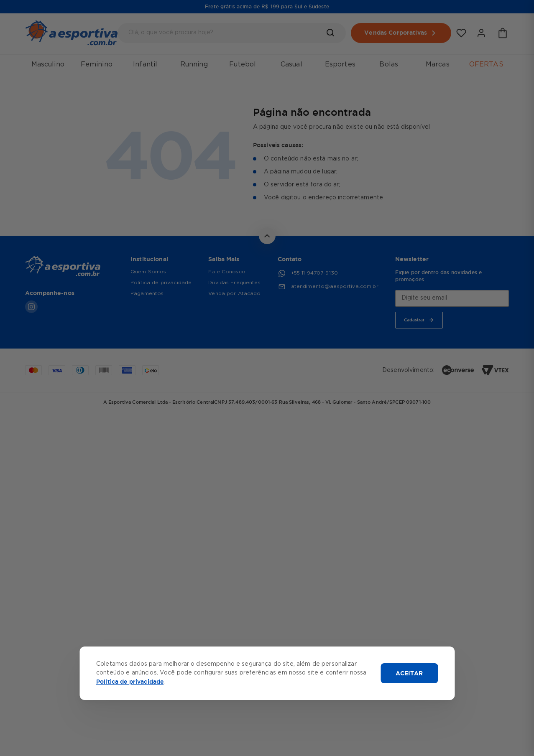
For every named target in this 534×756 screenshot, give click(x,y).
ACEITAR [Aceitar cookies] (409, 673)
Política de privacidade (130, 682)
